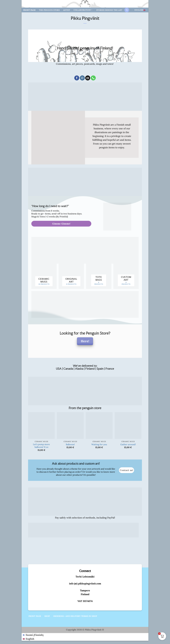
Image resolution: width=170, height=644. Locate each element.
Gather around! (128, 444)
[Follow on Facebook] (77, 78)
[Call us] (93, 78)
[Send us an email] (88, 78)
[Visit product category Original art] (71, 276)
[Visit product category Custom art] (126, 276)
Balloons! (70, 444)
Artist (67, 10)
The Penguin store (49, 10)
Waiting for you (99, 444)
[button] (127, 10)
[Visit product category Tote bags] (99, 276)
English (141, 10)
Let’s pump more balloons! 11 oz (41, 446)
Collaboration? (83, 10)
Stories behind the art (109, 10)
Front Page (29, 10)
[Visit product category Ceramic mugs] (44, 276)
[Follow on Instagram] (82, 78)
